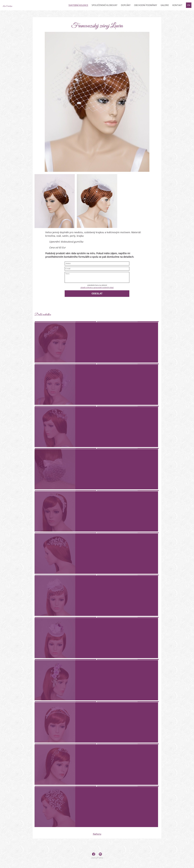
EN (189, 5)
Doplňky (126, 5)
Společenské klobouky (105, 5)
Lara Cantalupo (18, 5)
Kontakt (177, 5)
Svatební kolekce (78, 5)
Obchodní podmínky (146, 5)
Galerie (165, 5)
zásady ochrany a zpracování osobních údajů (97, 288)
